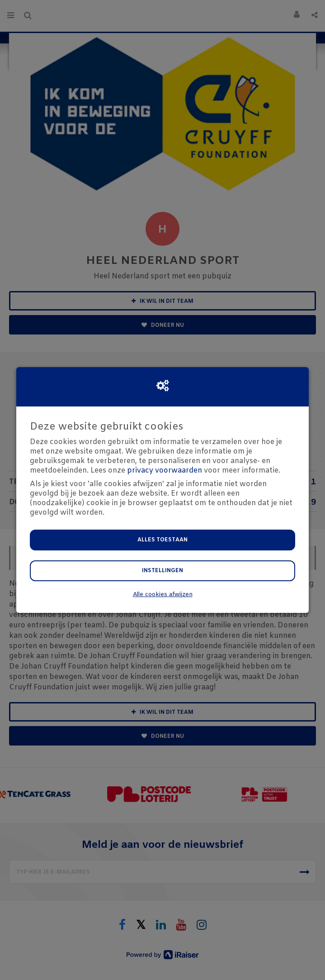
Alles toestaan (162, 540)
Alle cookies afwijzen (163, 595)
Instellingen (162, 571)
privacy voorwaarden (165, 471)
